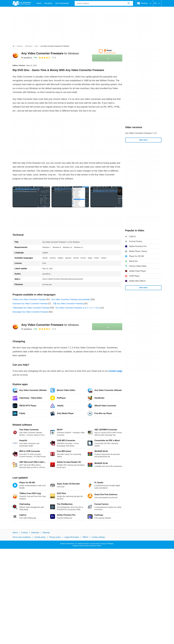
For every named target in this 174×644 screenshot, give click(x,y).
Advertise (35, 533)
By (27, 57)
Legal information (72, 537)
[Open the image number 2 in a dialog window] (109, 197)
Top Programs (62, 3)
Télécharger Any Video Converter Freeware (31, 308)
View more (143, 140)
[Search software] (129, 3)
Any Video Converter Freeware (50, 53)
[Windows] (20, 46)
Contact (24, 533)
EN (157, 3)
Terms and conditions (22, 537)
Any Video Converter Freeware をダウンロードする (78, 308)
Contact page (115, 371)
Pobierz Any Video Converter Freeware (29, 299)
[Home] (14, 46)
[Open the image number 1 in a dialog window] (70, 197)
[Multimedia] (29, 46)
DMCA (85, 537)
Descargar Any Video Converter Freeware (31, 312)
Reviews (48, 3)
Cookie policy (40, 537)
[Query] (104, 3)
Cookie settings (98, 537)
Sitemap (46, 533)
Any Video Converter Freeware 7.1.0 (141, 133)
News (39, 3)
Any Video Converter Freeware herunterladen (71, 299)
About (15, 533)
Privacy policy (55, 537)
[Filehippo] (22, 3)
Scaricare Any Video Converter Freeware (30, 304)
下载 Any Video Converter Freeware (68, 304)
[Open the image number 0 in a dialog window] (31, 197)
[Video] (36, 46)
